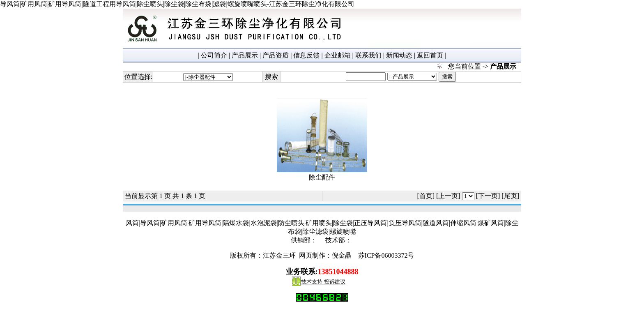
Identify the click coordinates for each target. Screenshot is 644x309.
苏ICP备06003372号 (386, 255)
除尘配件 (322, 177)
